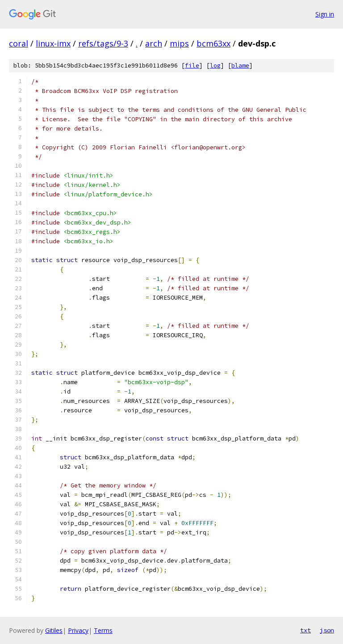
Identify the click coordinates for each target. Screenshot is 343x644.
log (215, 66)
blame (240, 66)
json (327, 630)
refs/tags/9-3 (103, 43)
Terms (103, 630)
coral (19, 43)
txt (305, 630)
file (192, 66)
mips (179, 43)
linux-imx (53, 43)
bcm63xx (213, 43)
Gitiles (54, 630)
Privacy (78, 630)
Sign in (325, 14)
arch (154, 43)
